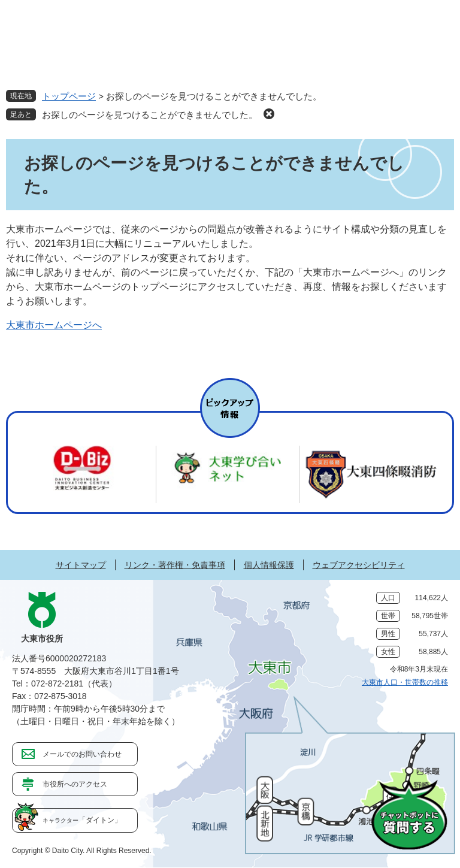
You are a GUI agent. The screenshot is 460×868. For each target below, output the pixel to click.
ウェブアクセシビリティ (359, 565)
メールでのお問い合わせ (82, 754)
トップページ (69, 96)
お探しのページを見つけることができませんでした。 (150, 115)
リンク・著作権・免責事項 (175, 565)
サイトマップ (81, 565)
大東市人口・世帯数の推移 (405, 682)
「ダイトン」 (82, 820)
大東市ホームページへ (54, 325)
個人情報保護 (269, 565)
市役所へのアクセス (75, 784)
